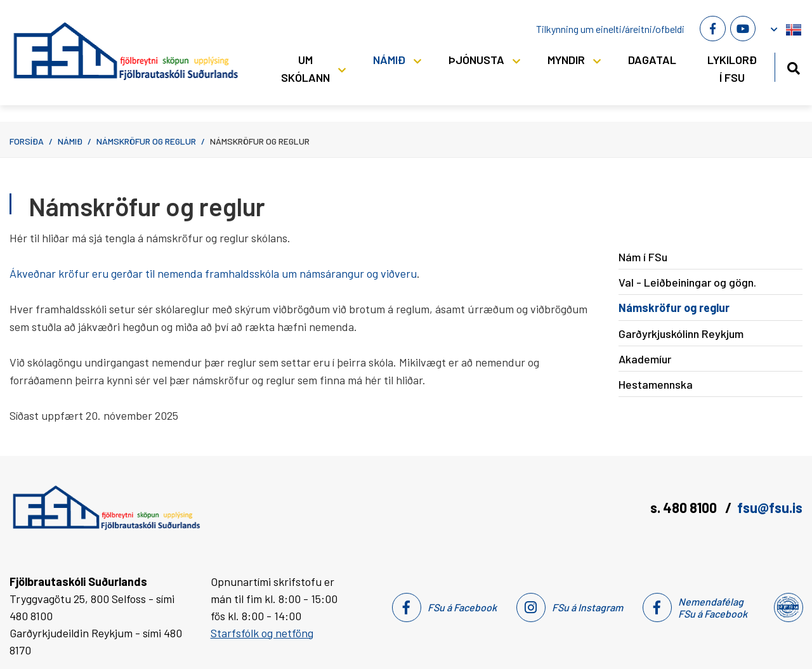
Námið (70, 141)
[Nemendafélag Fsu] (788, 607)
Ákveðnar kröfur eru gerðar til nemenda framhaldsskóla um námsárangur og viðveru (213, 273)
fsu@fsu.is (770, 507)
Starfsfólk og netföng (262, 633)
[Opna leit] (793, 66)
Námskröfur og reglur (146, 141)
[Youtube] (743, 29)
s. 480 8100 (685, 507)
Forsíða (27, 141)
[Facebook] (712, 29)
